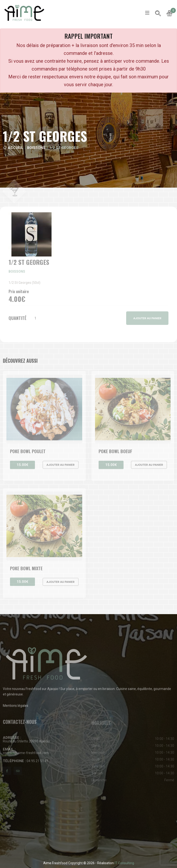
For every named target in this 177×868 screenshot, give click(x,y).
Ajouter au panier (61, 467)
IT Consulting (124, 863)
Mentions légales (16, 708)
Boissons (36, 148)
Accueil (13, 148)
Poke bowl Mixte (26, 570)
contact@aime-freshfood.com (26, 753)
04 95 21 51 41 (26, 763)
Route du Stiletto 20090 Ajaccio (26, 742)
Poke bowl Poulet (28, 454)
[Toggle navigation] (147, 13)
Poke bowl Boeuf (115, 454)
